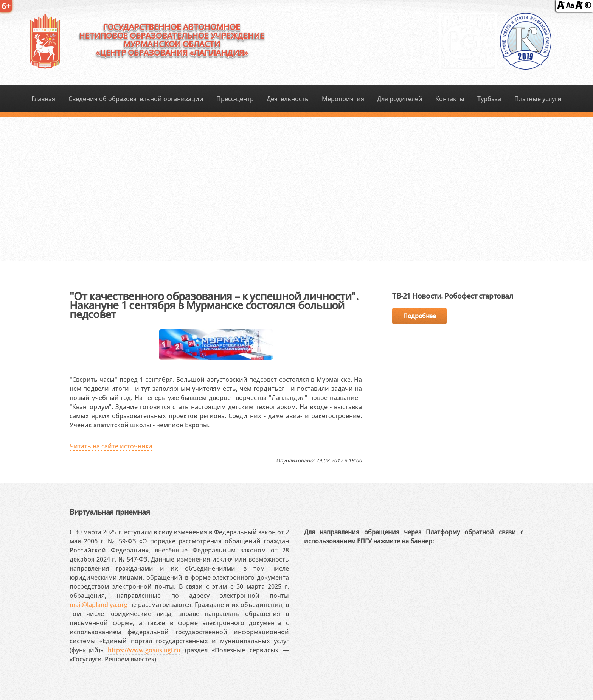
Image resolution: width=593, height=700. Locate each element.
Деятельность (288, 99)
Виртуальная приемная (110, 512)
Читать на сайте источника (111, 446)
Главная (43, 99)
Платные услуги (538, 99)
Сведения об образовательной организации (136, 99)
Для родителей (400, 99)
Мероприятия (343, 99)
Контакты (450, 99)
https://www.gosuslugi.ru (144, 650)
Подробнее (419, 316)
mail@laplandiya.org (99, 605)
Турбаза (489, 99)
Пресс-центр (235, 99)
